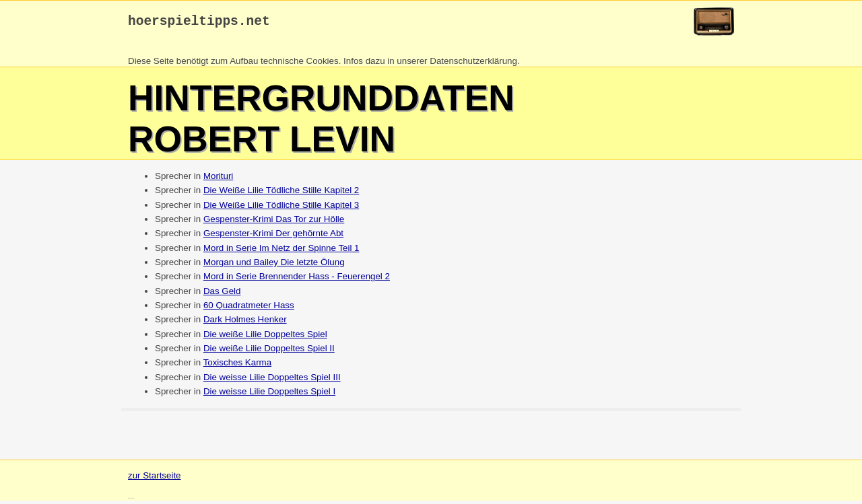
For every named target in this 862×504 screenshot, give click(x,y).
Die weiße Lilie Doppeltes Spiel (265, 337)
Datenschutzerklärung (473, 64)
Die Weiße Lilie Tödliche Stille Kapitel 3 (281, 208)
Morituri (218, 179)
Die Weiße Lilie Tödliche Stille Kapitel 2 (281, 193)
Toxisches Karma (237, 366)
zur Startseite (155, 479)
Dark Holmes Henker (245, 323)
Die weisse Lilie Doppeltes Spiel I (269, 395)
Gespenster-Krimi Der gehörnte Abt (273, 237)
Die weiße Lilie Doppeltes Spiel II (269, 352)
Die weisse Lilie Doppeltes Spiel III (272, 381)
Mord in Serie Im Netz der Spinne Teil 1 (281, 251)
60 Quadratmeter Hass (249, 309)
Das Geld (222, 294)
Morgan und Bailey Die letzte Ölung (274, 265)
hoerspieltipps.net (199, 23)
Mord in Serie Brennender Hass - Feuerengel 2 (297, 280)
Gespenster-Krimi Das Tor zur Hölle (274, 222)
